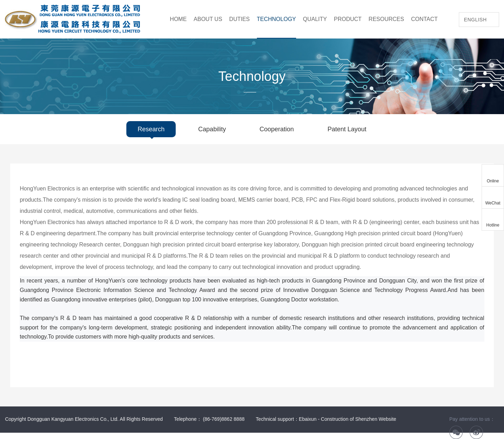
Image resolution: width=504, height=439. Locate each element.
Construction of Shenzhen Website (359, 419)
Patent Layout (347, 129)
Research (151, 129)
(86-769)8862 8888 (224, 419)
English (475, 20)
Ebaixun (308, 419)
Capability (212, 129)
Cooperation (277, 129)
